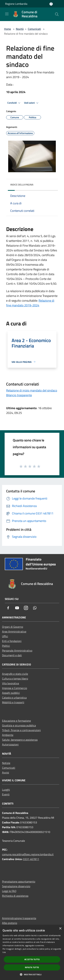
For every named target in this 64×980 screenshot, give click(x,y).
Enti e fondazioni (12, 641)
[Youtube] (17, 608)
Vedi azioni (32, 103)
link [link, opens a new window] (4, 952)
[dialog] (32, 952)
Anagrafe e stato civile (15, 674)
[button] (32, 974)
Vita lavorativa (10, 683)
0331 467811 (31, 859)
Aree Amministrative (14, 631)
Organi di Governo (13, 627)
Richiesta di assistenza (15, 896)
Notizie (6, 763)
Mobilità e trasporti (13, 702)
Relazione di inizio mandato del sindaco (32, 390)
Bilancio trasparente (19, 395)
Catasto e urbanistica (14, 698)
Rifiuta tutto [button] (32, 967)
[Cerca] (57, 14)
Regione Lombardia (16, 4)
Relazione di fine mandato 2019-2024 (30, 303)
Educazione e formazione (16, 721)
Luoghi (6, 790)
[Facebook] (8, 608)
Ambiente (8, 735)
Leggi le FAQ (9, 891)
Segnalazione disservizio (16, 886)
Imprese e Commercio (15, 688)
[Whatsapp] (35, 608)
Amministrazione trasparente (19, 918)
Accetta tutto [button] (32, 959)
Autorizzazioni (10, 744)
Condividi (14, 103)
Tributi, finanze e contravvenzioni (21, 730)
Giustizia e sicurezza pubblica (19, 725)
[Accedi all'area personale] (51, 4)
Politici (6, 646)
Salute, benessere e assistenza (20, 740)
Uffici (5, 636)
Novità (20, 29)
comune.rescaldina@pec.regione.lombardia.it (28, 854)
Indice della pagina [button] (22, 185)
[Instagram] (26, 608)
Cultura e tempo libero (15, 679)
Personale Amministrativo (17, 651)
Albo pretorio (10, 923)
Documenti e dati (12, 655)
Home (8, 29)
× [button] (60, 929)
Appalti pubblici (11, 693)
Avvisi (6, 772)
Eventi (6, 794)
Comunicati (34, 29)
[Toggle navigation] (7, 14)
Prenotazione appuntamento (19, 881)
